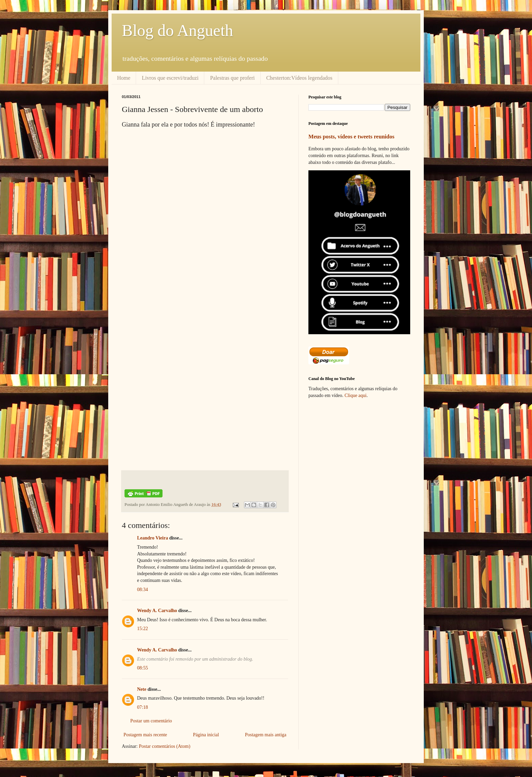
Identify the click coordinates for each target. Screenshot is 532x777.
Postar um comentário (151, 721)
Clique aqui (356, 395)
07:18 (142, 707)
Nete (142, 689)
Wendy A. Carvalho (157, 611)
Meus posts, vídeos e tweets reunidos (351, 137)
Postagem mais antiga (266, 735)
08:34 (142, 590)
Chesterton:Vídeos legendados (299, 78)
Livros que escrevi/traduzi (170, 78)
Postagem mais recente (145, 735)
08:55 (142, 668)
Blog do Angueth (177, 30)
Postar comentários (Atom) (165, 746)
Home (124, 78)
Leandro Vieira (153, 538)
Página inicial (206, 735)
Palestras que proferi (232, 78)
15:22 (142, 629)
